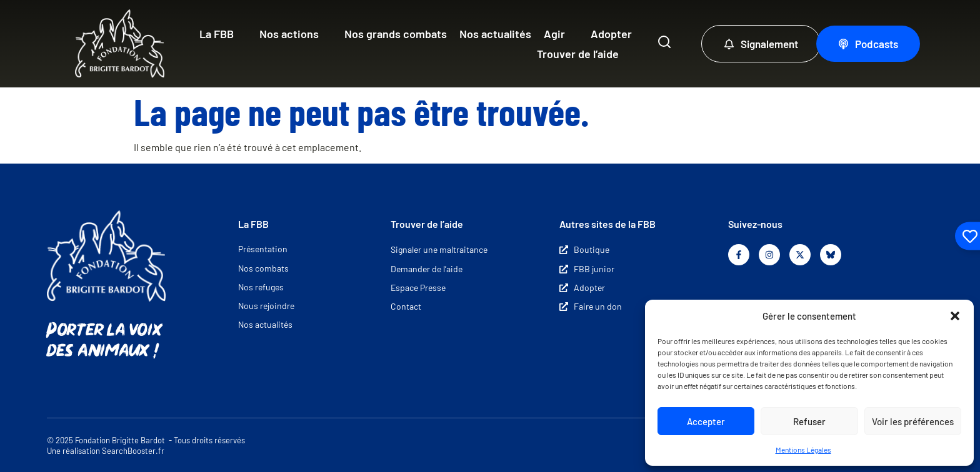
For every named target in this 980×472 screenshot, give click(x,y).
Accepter (706, 421)
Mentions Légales (803, 450)
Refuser (809, 421)
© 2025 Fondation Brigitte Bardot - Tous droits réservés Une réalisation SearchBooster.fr (146, 445)
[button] (955, 316)
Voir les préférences (913, 421)
